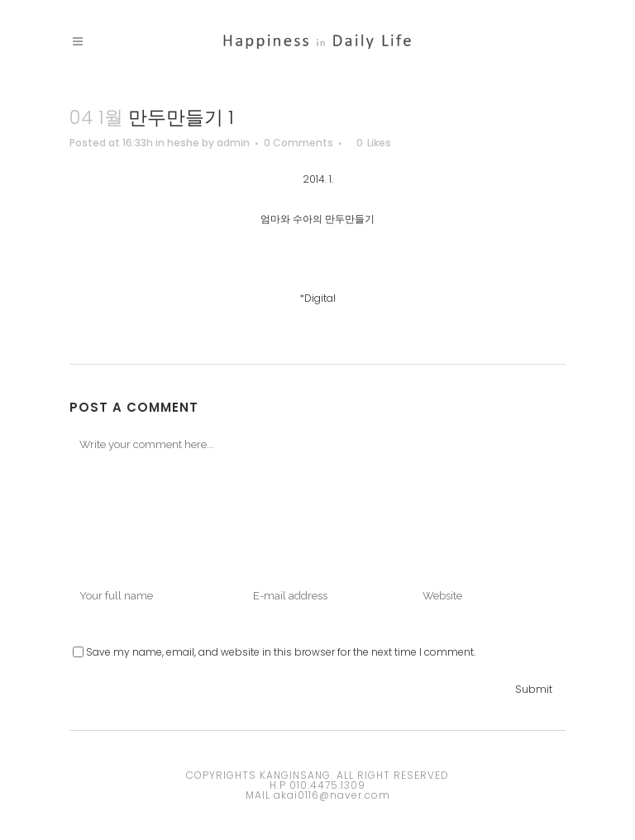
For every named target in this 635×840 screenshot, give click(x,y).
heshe (183, 143)
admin (233, 143)
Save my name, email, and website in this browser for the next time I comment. (281, 652)
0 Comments (298, 143)
